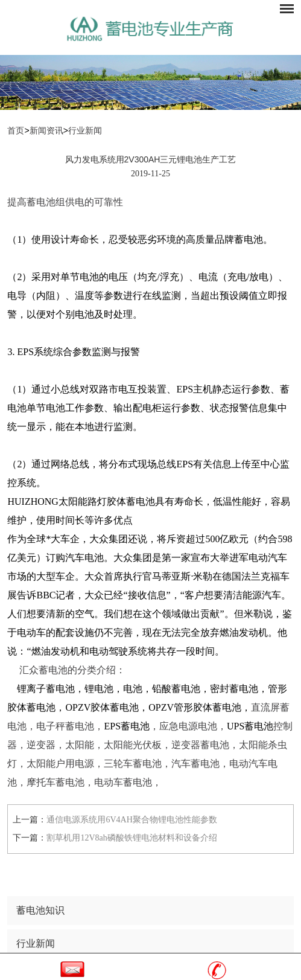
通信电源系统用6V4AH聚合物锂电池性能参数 (131, 820)
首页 (16, 131)
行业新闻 (85, 131)
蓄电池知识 (40, 910)
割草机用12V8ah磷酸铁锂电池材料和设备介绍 (131, 838)
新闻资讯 (46, 131)
